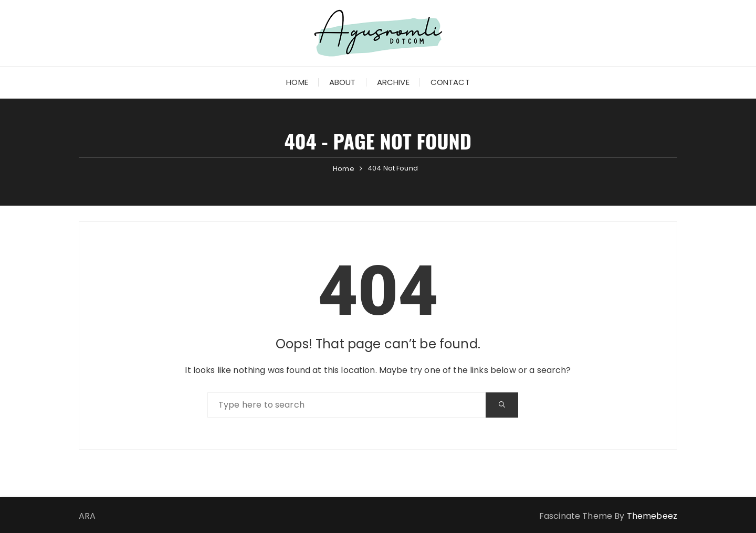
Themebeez (652, 516)
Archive (393, 82)
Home (297, 82)
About (343, 82)
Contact (450, 82)
